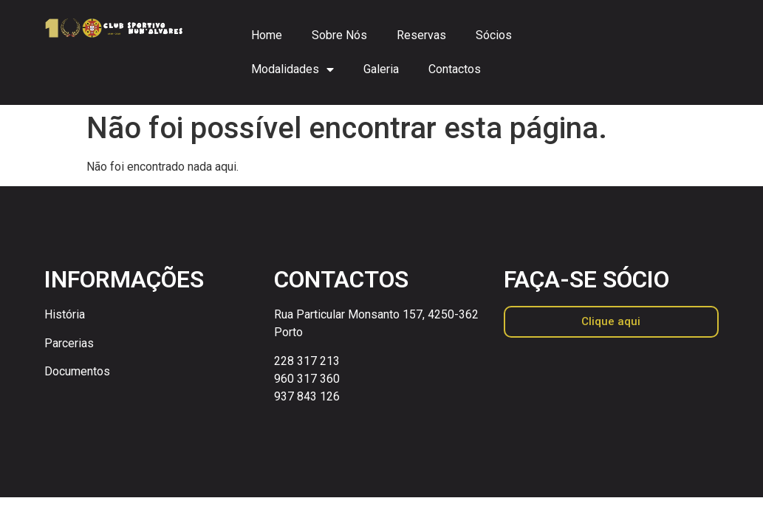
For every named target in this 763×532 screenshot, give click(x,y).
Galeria (381, 69)
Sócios (494, 35)
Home (267, 35)
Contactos (455, 69)
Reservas (421, 35)
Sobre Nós (339, 35)
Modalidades (292, 69)
